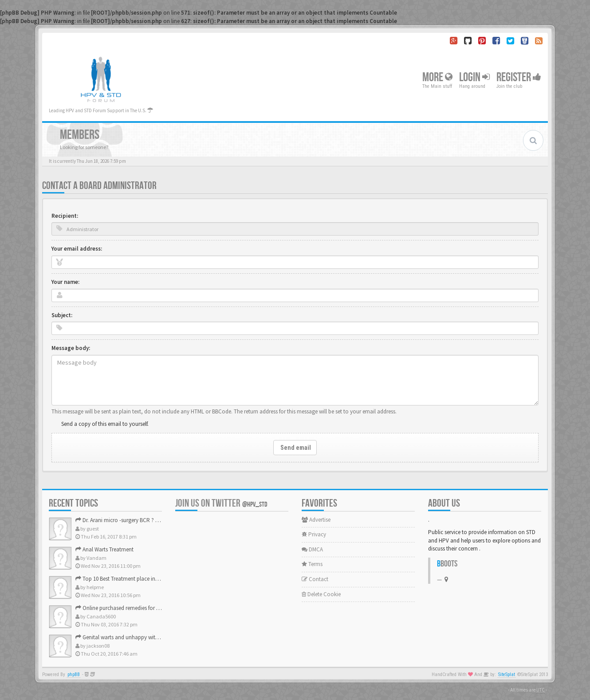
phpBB (74, 674)
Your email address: (77, 249)
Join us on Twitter (221, 503)
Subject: (62, 315)
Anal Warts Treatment (104, 549)
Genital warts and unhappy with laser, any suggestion (143, 637)
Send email (295, 448)
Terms (312, 564)
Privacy (314, 534)
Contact (315, 579)
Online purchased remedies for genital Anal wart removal (147, 608)
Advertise (316, 520)
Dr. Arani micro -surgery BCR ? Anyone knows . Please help (148, 520)
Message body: (71, 348)
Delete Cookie (321, 594)
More (437, 77)
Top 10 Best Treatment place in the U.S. (125, 579)
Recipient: (65, 216)
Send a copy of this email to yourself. (105, 424)
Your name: (65, 282)
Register (519, 77)
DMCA (312, 549)
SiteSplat (507, 674)
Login (474, 77)
